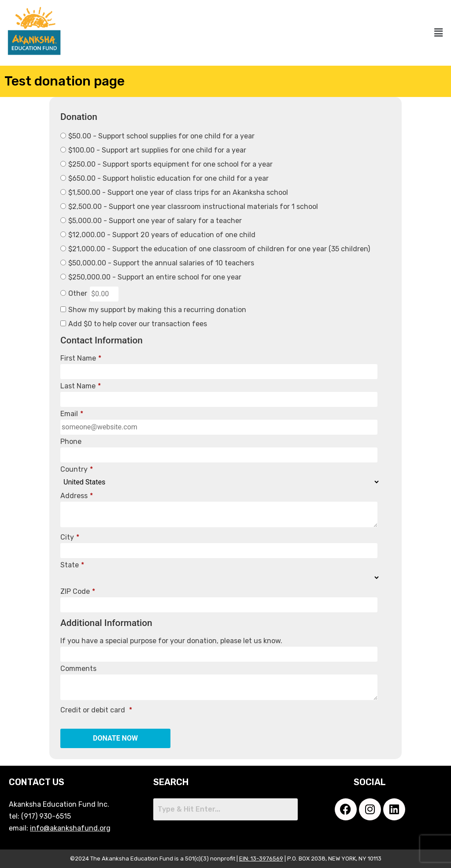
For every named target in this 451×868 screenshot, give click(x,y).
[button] (438, 33)
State (72, 565)
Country (77, 470)
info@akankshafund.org (70, 828)
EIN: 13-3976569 (261, 859)
